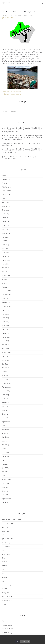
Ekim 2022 (5, 252)
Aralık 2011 (5, 483)
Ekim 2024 (5, 210)
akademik (5, 527)
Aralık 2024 (6, 202)
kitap (3, 550)
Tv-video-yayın (7, 585)
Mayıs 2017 (6, 341)
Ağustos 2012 (6, 479)
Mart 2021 (5, 283)
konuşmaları (6, 554)
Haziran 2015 (6, 391)
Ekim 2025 (5, 183)
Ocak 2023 (5, 245)
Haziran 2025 (6, 195)
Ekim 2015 (5, 376)
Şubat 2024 (6, 222)
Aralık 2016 (5, 345)
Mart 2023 (5, 241)
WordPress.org (7, 633)
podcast (5, 562)
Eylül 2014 (5, 418)
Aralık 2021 (5, 268)
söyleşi (4, 577)
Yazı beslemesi (7, 625)
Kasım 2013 (6, 449)
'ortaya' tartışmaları (8, 523)
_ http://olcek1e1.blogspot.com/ (13, 94)
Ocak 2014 (5, 441)
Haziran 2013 (6, 460)
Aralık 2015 (5, 368)
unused (4, 589)
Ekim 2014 (5, 414)
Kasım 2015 (6, 372)
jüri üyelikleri (6, 546)
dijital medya (6, 535)
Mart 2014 (5, 433)
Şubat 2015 (6, 402)
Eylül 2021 (5, 272)
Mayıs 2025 (6, 199)
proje (4, 570)
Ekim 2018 (5, 326)
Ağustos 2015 (6, 383)
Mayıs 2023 (6, 237)
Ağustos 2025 (7, 187)
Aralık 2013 (5, 445)
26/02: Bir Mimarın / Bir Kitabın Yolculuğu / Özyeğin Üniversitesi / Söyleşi (19, 158)
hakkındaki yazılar (8, 543)
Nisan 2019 (5, 318)
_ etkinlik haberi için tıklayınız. (11, 92)
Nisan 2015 (5, 395)
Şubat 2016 (6, 364)
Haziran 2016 (6, 356)
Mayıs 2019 (6, 314)
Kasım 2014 (6, 410)
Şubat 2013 (6, 468)
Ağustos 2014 (6, 422)
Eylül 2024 (5, 214)
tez (3, 581)
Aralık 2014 (5, 406)
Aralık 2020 (6, 287)
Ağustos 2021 (6, 275)
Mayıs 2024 (6, 218)
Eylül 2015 (5, 379)
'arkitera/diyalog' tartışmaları (11, 520)
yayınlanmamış (7, 600)
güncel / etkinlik (7, 18)
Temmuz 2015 (7, 387)
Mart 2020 (5, 299)
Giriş (3, 621)
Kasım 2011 (6, 487)
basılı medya (6, 531)
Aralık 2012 (5, 472)
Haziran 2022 (6, 260)
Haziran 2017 (6, 337)
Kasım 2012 (6, 476)
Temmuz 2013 (7, 456)
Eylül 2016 (5, 349)
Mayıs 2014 (6, 426)
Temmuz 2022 (7, 256)
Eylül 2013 (5, 452)
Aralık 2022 (5, 249)
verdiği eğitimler (7, 596)
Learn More (25, 642)
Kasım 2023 (6, 233)
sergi (4, 573)
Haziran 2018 (6, 329)
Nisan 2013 (5, 464)
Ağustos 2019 (6, 306)
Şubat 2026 (6, 179)
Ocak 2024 (5, 225)
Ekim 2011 (5, 491)
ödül (3, 558)
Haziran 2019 (6, 310)
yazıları (4, 604)
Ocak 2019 (5, 322)
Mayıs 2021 (5, 279)
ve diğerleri (6, 593)
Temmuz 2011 (6, 503)
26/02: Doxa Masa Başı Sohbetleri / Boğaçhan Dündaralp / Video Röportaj (22, 144)
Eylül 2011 (5, 495)
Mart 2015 (5, 399)
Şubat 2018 (6, 333)
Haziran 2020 (6, 295)
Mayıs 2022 (6, 264)
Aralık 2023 (6, 229)
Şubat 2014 (6, 437)
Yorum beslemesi (8, 629)
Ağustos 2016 (7, 352)
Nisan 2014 (5, 429)
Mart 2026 (5, 175)
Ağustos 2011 (6, 499)
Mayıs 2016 (6, 360)
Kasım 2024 (6, 206)
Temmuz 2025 (7, 191)
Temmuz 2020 (7, 291)
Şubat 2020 (6, 302)
